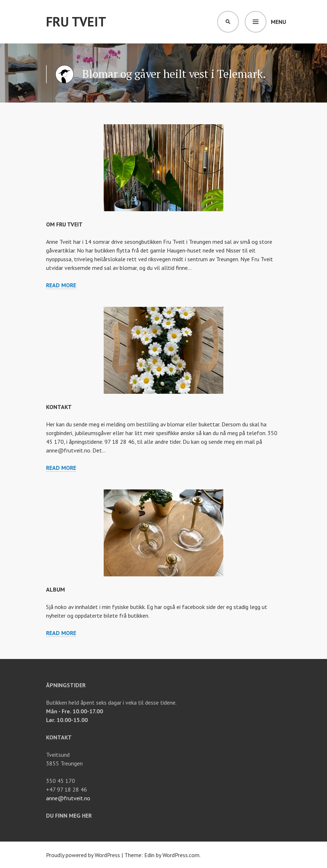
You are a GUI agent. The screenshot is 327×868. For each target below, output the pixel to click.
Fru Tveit (76, 22)
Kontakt (59, 407)
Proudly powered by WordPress (83, 855)
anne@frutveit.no (68, 798)
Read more (61, 285)
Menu (278, 22)
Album (55, 589)
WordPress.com (181, 855)
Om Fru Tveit (64, 224)
